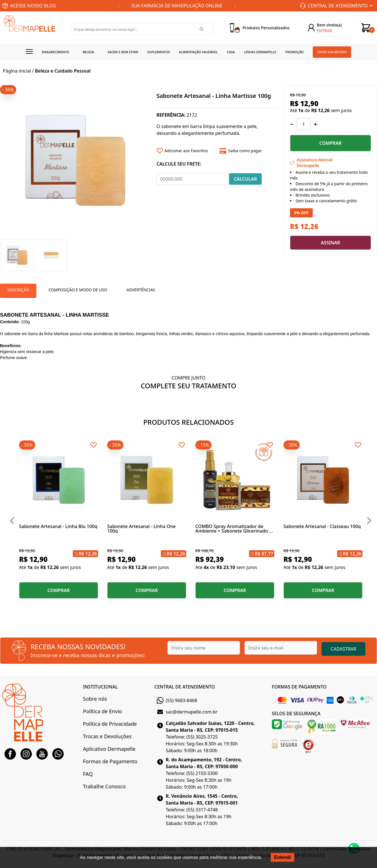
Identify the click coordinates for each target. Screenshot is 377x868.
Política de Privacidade (110, 724)
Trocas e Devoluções (107, 736)
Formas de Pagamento (110, 761)
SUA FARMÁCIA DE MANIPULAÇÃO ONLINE (177, 6)
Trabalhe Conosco (104, 786)
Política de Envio (102, 711)
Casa (231, 52)
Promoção (295, 52)
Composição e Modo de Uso (78, 290)
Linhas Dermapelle (260, 52)
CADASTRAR (343, 649)
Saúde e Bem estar (123, 52)
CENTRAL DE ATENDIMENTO (185, 687)
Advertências (141, 290)
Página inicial (17, 71)
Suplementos (159, 52)
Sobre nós (95, 699)
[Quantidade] (304, 124)
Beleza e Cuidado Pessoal (63, 71)
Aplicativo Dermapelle (109, 749)
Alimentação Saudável (198, 52)
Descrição (18, 290)
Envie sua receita (332, 52)
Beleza (88, 52)
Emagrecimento (55, 52)
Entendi (282, 857)
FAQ (88, 774)
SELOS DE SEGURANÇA (296, 714)
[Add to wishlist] (186, 151)
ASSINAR (330, 243)
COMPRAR (331, 143)
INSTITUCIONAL (100, 687)
